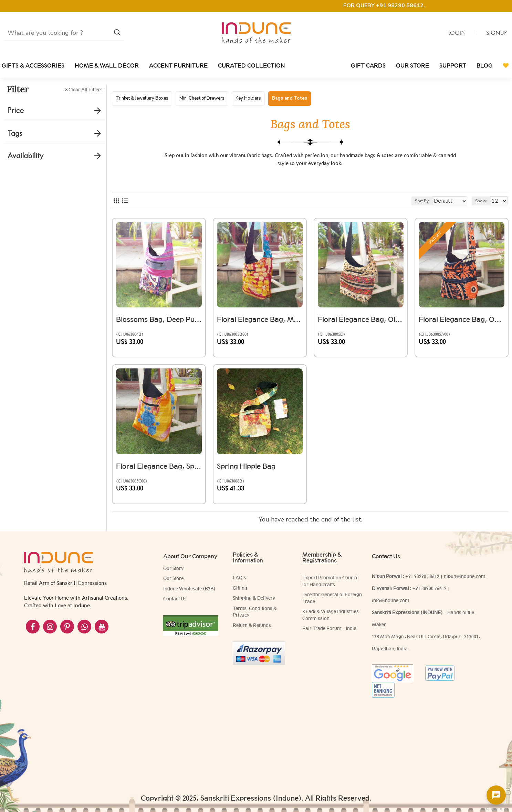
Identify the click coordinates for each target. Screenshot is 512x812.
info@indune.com (390, 607)
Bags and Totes (290, 98)
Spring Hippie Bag (250, 470)
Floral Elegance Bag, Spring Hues (159, 470)
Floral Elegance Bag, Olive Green (361, 323)
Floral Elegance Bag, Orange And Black (462, 323)
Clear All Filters (86, 90)
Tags (15, 133)
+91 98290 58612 (422, 583)
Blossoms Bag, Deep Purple (159, 323)
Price (16, 110)
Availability (25, 156)
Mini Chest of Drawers (202, 98)
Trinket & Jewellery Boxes (142, 98)
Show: (484, 208)
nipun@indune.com (464, 583)
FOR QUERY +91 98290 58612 (383, 6)
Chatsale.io (496, 809)
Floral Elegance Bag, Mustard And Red (260, 323)
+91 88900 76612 (430, 595)
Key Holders (248, 98)
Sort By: (418, 208)
